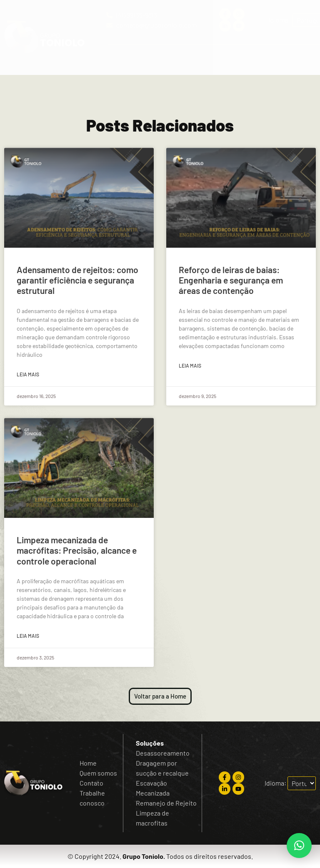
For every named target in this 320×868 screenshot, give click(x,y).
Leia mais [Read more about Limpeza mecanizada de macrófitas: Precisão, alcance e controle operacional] (28, 636)
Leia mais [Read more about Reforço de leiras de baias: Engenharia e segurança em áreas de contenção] (190, 366)
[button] (211, 60)
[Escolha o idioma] (302, 783)
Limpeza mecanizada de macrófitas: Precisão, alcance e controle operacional (77, 550)
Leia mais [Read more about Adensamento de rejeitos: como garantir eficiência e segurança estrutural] (28, 374)
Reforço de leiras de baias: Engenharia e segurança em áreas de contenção (231, 280)
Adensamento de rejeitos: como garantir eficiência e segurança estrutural (77, 280)
